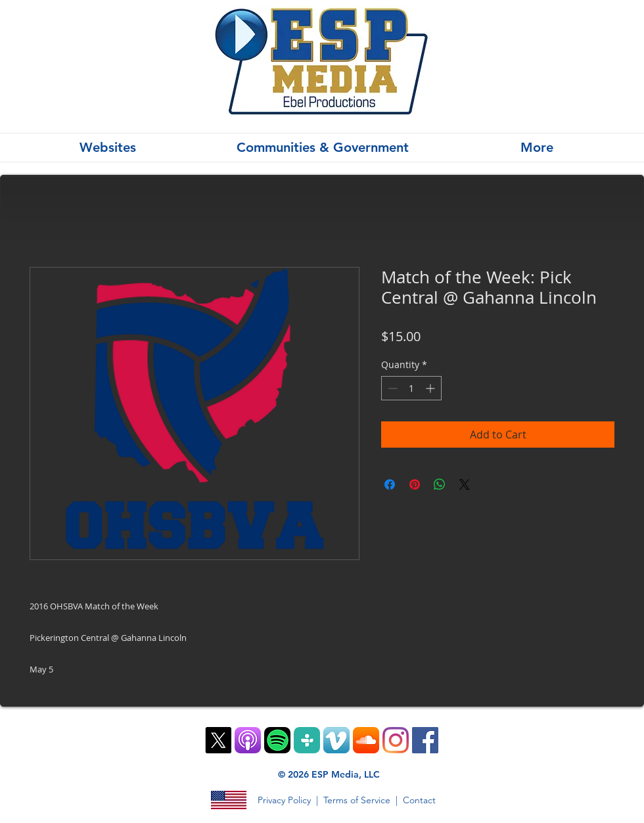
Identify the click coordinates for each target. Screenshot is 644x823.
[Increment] (431, 388)
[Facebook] (425, 740)
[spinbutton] (411, 388)
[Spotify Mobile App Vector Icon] (277, 740)
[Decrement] (391, 388)
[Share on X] (465, 484)
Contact (419, 800)
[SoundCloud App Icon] (366, 740)
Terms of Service (357, 800)
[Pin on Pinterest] (415, 484)
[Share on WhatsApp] (440, 484)
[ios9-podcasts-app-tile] (248, 740)
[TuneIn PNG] (307, 740)
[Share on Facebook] (390, 484)
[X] (218, 740)
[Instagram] (396, 740)
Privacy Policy (284, 800)
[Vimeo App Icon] (336, 740)
